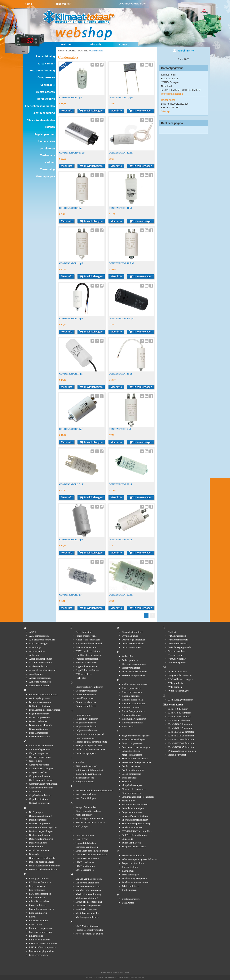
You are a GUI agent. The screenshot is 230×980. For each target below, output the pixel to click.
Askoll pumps (36, 674)
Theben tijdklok (130, 867)
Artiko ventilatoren (39, 666)
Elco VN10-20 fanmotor (181, 724)
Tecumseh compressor (133, 855)
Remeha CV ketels (131, 707)
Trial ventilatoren (130, 886)
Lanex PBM (82, 839)
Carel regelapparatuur (40, 749)
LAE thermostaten (85, 835)
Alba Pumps (35, 647)
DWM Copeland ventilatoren (44, 869)
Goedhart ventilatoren (86, 691)
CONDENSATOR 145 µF (121, 319)
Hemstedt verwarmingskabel (90, 734)
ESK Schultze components (42, 947)
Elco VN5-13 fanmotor (180, 720)
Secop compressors (131, 774)
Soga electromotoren (132, 812)
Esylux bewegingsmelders (42, 951)
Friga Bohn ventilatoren (87, 670)
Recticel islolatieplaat (133, 700)
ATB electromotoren (39, 685)
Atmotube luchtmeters (40, 682)
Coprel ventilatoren (39, 799)
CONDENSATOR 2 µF (120, 429)
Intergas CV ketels (85, 781)
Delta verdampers (38, 843)
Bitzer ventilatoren (38, 729)
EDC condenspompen (40, 894)
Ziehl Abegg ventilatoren (181, 700)
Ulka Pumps (128, 903)
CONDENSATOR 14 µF (71, 319)
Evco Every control (39, 955)
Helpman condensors (86, 723)
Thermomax (128, 871)
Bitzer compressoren (39, 717)
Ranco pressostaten (131, 688)
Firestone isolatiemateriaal (89, 643)
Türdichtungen (129, 890)
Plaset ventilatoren (131, 668)
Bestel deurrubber (177, 755)
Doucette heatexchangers (42, 862)
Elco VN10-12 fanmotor (181, 728)
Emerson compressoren (41, 932)
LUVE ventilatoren (85, 866)
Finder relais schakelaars (88, 640)
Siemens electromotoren (134, 789)
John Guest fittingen (86, 798)
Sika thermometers (131, 793)
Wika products (176, 683)
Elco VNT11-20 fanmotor (181, 732)
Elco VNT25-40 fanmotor (181, 743)
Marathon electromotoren (88, 890)
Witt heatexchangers (179, 691)
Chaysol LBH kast (38, 772)
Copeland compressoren (41, 788)
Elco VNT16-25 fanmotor (181, 736)
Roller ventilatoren (131, 715)
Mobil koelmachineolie (87, 913)
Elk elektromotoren (39, 920)
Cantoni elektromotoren (41, 746)
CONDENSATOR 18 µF (71, 429)
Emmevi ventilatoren (40, 940)
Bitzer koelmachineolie (41, 725)
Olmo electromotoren (133, 632)
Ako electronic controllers (42, 640)
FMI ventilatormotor (86, 647)
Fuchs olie (81, 678)
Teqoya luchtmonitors (133, 863)
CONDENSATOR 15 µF (71, 374)
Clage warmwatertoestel (41, 780)
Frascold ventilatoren (86, 663)
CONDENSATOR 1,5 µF (121, 153)
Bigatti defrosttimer (39, 714)
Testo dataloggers (131, 875)
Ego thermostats (37, 898)
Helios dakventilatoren (87, 719)
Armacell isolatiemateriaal (42, 670)
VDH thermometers (178, 640)
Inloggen (89, 977)
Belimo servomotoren (40, 702)
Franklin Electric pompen (88, 655)
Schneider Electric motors (135, 759)
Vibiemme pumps (177, 663)
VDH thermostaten (178, 643)
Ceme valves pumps (39, 765)
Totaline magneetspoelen (134, 878)
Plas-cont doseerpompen (134, 664)
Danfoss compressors (40, 824)
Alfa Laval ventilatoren (41, 663)
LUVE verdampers (85, 870)
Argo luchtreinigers (39, 643)
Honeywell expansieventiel (89, 746)
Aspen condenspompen (41, 659)
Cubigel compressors (40, 803)
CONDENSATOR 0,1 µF (121, 98)
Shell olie (127, 781)
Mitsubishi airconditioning (89, 902)
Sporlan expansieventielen (135, 820)
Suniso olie (127, 839)
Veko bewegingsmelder (180, 647)
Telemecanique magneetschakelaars (140, 859)
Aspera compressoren (40, 678)
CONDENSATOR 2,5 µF (71, 484)
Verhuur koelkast (177, 651)
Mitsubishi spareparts (86, 909)
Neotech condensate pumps (89, 934)
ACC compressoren (39, 636)
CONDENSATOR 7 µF (70, 98)
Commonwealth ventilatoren (43, 784)
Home (61, 51)
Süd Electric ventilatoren (134, 835)
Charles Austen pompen (41, 768)
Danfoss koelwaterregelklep (43, 827)
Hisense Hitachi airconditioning (91, 742)
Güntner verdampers (86, 702)
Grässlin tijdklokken (86, 694)
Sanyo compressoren (132, 743)
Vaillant (172, 632)
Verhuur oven (175, 655)
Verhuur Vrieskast (177, 659)
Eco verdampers (37, 890)
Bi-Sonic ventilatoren (40, 706)
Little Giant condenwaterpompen (92, 851)
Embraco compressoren (41, 928)
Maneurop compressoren (88, 886)
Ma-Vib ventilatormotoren (89, 879)
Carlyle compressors (39, 753)
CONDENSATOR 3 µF (70, 595)
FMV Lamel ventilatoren (88, 651)
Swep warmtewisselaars (134, 846)
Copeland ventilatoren (40, 795)
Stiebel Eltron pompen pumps (137, 824)
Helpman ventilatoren (86, 726)
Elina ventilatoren (38, 913)
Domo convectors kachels (42, 858)
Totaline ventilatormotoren (135, 882)
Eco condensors (37, 886)
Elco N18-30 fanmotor (180, 713)
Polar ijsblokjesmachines (134, 672)
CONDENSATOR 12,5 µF (121, 263)
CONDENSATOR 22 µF (71, 540)
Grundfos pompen (85, 698)
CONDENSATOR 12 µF (71, 263)
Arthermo (34, 655)
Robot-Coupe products (133, 711)
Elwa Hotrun (35, 924)
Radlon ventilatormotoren (135, 684)
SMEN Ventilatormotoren (135, 804)
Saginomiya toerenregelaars (136, 736)
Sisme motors (129, 801)
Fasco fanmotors (84, 632)
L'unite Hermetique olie (87, 858)
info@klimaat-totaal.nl (172, 94)
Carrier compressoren (40, 757)
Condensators (36, 791)
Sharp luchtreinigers (132, 785)
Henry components (85, 738)
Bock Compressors (39, 733)
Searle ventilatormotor (133, 770)
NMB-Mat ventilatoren (87, 926)
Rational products (131, 696)
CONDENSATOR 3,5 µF (121, 595)
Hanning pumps (84, 715)
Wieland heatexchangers (181, 679)
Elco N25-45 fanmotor (180, 716)
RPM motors (128, 726)
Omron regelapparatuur (134, 640)
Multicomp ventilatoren (87, 917)
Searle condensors (131, 766)
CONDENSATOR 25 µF (121, 540)
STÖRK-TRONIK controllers (137, 831)
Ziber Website (98, 977)
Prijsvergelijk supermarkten (182, 751)
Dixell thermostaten (39, 850)
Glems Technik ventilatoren (89, 687)
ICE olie (80, 762)
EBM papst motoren (39, 878)
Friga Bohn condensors (87, 666)
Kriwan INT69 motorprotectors (91, 822)
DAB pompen (36, 812)
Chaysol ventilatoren (39, 776)
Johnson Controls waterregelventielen (94, 790)
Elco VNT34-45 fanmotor (181, 747)
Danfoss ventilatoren (39, 835)
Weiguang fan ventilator (180, 675)
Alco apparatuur (37, 651)
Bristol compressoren (40, 737)
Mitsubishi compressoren (88, 906)
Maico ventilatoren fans (87, 883)
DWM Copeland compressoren (45, 866)
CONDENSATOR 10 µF (71, 208)
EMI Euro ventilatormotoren (43, 943)
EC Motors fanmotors (40, 882)
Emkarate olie (36, 936)
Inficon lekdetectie (85, 778)
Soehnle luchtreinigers (133, 808)
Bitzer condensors (38, 721)
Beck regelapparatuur (40, 698)
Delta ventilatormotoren (41, 839)
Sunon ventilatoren (131, 843)
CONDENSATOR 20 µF (121, 484)
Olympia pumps (130, 636)
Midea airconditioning (87, 898)
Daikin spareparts (38, 820)
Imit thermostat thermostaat (89, 770)
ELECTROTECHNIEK (77, 51)
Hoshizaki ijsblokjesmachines (90, 749)
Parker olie (127, 656)
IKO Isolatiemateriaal (86, 766)
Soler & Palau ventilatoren (135, 816)
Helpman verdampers (86, 730)
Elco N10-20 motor (178, 709)
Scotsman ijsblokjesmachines (137, 762)
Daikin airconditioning (40, 816)
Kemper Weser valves (86, 807)
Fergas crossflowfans (86, 636)
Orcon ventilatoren (131, 647)
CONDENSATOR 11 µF (121, 208)
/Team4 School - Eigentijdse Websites (131, 977)
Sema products (129, 778)
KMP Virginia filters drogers (90, 819)
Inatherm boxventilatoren (88, 774)
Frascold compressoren (87, 659)
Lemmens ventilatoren (87, 847)
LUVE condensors (85, 862)
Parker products (130, 660)
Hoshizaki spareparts (86, 753)
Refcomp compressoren (134, 703)
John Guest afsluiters (86, 794)
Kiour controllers (84, 815)
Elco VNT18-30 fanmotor (181, 739)
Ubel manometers (131, 899)
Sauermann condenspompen (136, 747)
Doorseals (34, 854)
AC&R (33, 632)
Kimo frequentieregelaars (88, 811)
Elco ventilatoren (38, 905)
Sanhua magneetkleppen (134, 739)
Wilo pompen (175, 687)
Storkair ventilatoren (132, 827)
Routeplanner (168, 100)
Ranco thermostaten (132, 692)
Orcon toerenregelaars (133, 643)
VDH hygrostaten (177, 636)
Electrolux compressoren (42, 909)
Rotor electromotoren (133, 723)
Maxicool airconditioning (88, 894)
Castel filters (35, 761)
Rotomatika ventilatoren (134, 719)
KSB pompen (82, 826)
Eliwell (33, 917)
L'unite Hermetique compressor (91, 854)
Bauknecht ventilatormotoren (44, 694)
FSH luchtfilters (84, 674)
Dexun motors (36, 846)
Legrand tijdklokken (86, 843)
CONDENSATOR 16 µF (121, 374)
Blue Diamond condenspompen (45, 710)
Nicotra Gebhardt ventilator (89, 930)
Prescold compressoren (133, 675)
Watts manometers (178, 672)
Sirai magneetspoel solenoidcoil (138, 797)
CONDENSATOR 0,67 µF (72, 153)
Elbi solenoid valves (39, 901)
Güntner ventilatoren (86, 706)
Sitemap (165, 111)
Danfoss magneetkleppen (42, 831)
